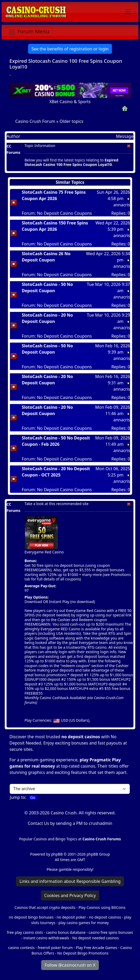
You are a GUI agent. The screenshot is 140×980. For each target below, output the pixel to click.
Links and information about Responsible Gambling (70, 881)
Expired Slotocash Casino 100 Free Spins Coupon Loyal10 (66, 64)
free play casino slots (25, 932)
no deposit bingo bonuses (31, 917)
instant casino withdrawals (47, 938)
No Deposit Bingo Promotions (83, 953)
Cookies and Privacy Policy (70, 895)
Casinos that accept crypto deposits (45, 907)
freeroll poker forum (55, 948)
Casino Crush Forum (35, 121)
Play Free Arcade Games (96, 948)
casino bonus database (66, 932)
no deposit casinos (81, 737)
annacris (122, 205)
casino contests (21, 948)
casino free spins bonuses (111, 932)
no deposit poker (71, 917)
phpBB (57, 854)
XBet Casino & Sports (70, 102)
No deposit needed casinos (96, 938)
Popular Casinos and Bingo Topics (48, 839)
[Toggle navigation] (128, 12)
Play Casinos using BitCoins (102, 907)
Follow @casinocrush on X (70, 965)
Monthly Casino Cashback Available (55, 698)
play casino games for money (84, 923)
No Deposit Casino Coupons (64, 213)
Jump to (17, 797)
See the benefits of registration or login (70, 49)
